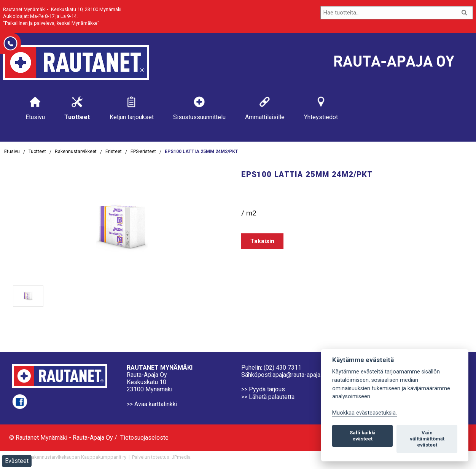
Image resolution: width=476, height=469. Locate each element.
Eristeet (114, 152)
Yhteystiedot (321, 108)
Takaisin (262, 241)
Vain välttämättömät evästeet (427, 439)
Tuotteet (77, 108)
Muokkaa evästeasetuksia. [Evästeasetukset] (365, 413)
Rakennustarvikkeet (76, 152)
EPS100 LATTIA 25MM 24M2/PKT (201, 152)
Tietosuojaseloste (144, 438)
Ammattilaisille (265, 108)
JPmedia (181, 457)
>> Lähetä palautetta (268, 397)
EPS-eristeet (143, 152)
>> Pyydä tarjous (263, 389)
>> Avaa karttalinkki (152, 404)
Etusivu (35, 108)
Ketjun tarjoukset (132, 108)
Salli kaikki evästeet (363, 436)
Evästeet (17, 461)
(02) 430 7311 (283, 368)
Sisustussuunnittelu (199, 108)
